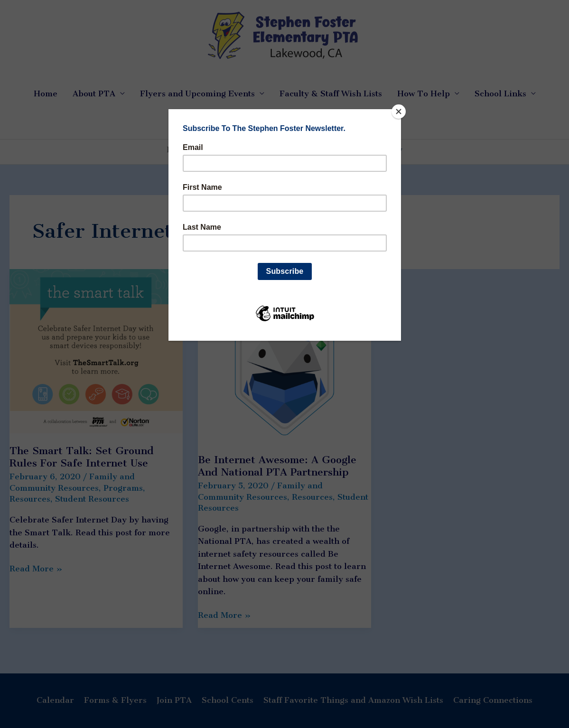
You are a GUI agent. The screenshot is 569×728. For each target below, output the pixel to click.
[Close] (399, 112)
